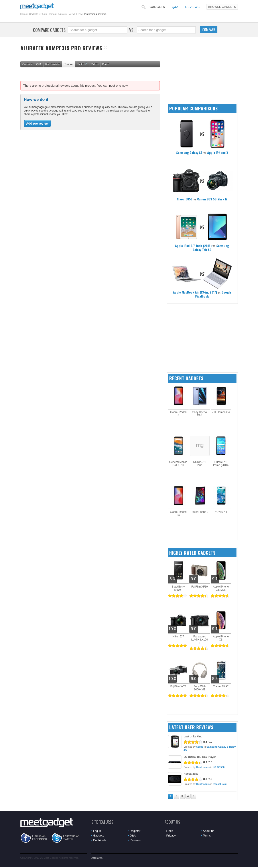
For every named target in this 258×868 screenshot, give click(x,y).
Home (24, 14)
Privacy (171, 836)
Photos (82, 64)
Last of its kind (193, 737)
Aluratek (63, 14)
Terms (207, 836)
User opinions (53, 64)
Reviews (192, 7)
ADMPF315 (76, 14)
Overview (28, 64)
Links (170, 831)
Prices (106, 64)
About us (209, 831)
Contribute (100, 840)
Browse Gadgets (222, 7)
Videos (95, 64)
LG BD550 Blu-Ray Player (200, 757)
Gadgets (157, 7)
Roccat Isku (191, 774)
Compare (209, 30)
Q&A (175, 7)
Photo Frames (48, 14)
